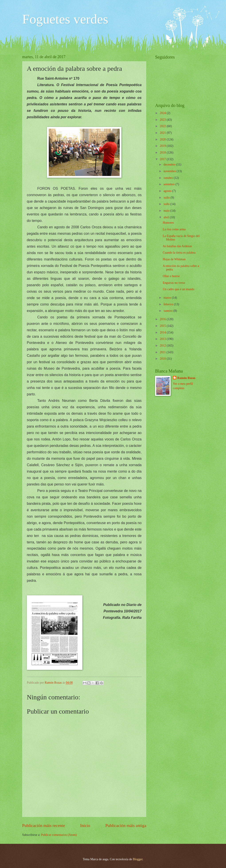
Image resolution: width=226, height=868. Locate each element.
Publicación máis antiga (126, 826)
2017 (163, 159)
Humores (168, 223)
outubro (169, 178)
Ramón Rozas (186, 378)
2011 (163, 352)
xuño (167, 204)
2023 (163, 120)
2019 (163, 146)
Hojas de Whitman (174, 259)
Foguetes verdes (65, 19)
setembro (169, 184)
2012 (163, 346)
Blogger (138, 859)
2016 (163, 319)
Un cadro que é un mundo (178, 289)
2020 (163, 139)
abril (167, 217)
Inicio (85, 826)
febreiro (169, 304)
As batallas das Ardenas (177, 246)
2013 (163, 339)
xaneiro (169, 311)
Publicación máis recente (44, 826)
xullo (167, 198)
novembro (170, 171)
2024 (163, 113)
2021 (163, 133)
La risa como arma (174, 229)
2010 (163, 359)
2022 (163, 126)
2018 (163, 153)
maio (167, 211)
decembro (170, 165)
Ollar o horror (171, 276)
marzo (168, 298)
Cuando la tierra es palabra (179, 253)
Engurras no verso (174, 283)
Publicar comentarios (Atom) (59, 835)
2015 (163, 326)
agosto (168, 191)
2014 (163, 332)
